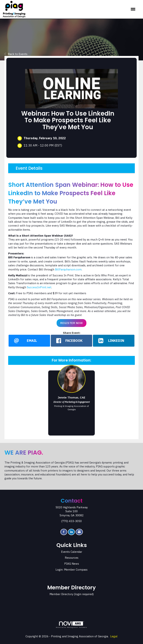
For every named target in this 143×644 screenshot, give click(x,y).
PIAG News (72, 564)
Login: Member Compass (71, 570)
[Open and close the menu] (82, 9)
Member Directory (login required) (72, 594)
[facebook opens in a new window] (72, 341)
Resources (72, 558)
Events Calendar (72, 552)
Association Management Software (71, 625)
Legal (114, 636)
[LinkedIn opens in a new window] (114, 341)
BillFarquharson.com (68, 269)
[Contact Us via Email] (79, 532)
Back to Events (16, 54)
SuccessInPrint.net (39, 287)
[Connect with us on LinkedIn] (71, 532)
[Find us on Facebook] (64, 532)
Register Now (71, 323)
